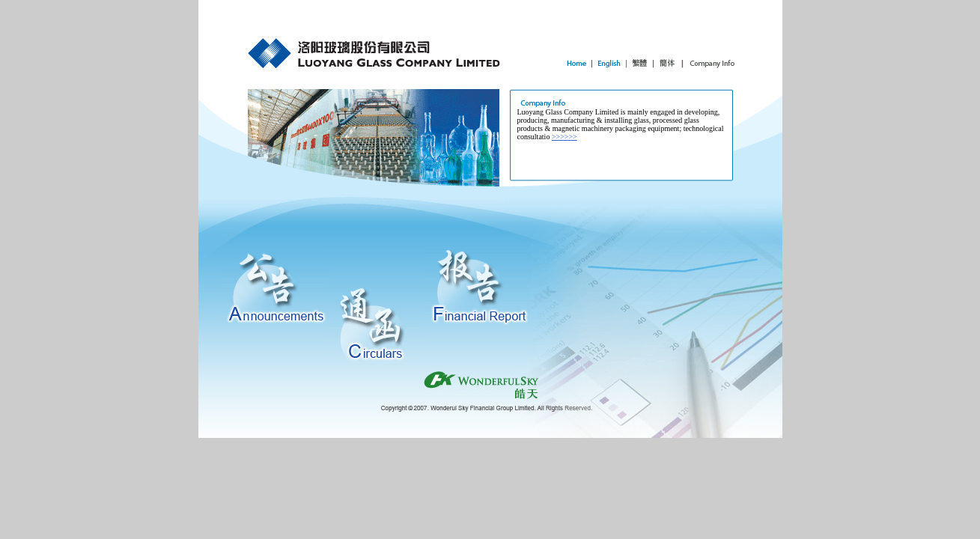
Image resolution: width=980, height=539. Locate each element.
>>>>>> (564, 137)
